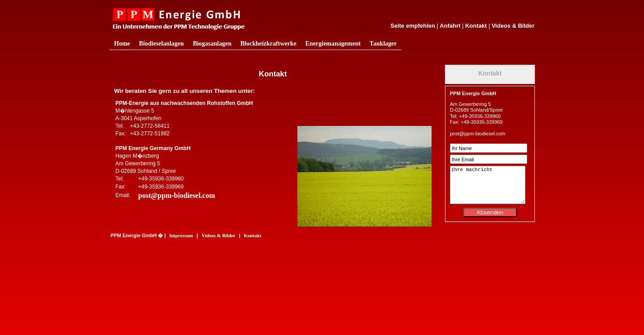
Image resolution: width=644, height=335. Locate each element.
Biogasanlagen (212, 44)
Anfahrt (450, 26)
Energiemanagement (333, 44)
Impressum (181, 235)
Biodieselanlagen (161, 44)
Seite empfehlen (413, 26)
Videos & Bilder (513, 26)
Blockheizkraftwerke (268, 44)
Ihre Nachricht (488, 185)
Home (122, 44)
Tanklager (383, 44)
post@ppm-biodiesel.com (177, 195)
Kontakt (476, 26)
